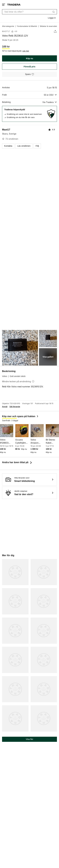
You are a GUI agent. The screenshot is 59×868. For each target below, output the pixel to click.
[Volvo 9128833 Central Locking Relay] (7, 431)
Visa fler (29, 739)
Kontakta (8, 146)
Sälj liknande (15, 407)
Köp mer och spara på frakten (20, 416)
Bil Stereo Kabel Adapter (50, 441)
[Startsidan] (14, 5)
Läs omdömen (24, 146)
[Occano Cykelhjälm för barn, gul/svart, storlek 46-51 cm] (22, 431)
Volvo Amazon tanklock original (35, 441)
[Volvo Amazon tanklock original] (37, 431)
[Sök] (54, 12)
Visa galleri (48, 357)
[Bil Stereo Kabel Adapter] (52, 431)
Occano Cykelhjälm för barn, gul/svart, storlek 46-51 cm (22, 441)
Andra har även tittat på (17, 462)
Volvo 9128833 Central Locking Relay (4, 441)
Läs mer (26, 51)
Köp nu (29, 58)
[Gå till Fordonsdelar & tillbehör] (27, 26)
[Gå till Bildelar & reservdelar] (49, 26)
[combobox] (29, 12)
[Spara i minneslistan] (29, 74)
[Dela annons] (55, 31)
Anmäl (5, 407)
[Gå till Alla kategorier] (8, 26)
